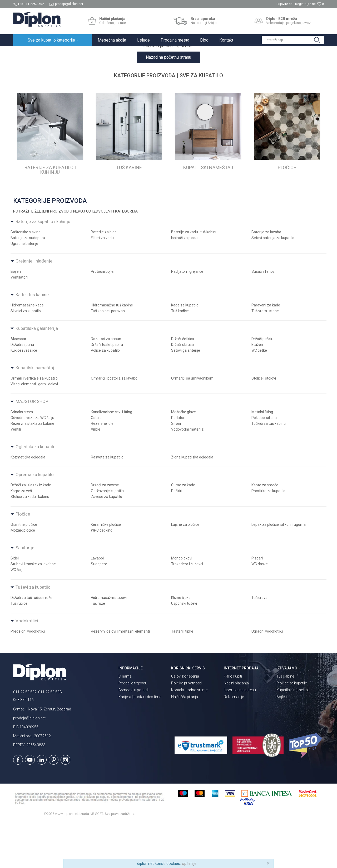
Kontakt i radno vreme (189, 736)
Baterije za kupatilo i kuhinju (43, 268)
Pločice (23, 560)
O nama (125, 722)
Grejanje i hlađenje (34, 307)
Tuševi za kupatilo (33, 633)
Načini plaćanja (236, 729)
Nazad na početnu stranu (168, 103)
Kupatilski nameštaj (35, 414)
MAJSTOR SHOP (32, 447)
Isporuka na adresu (240, 736)
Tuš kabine (285, 722)
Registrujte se (305, 4)
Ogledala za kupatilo (36, 493)
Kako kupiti (233, 722)
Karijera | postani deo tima (140, 743)
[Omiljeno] (320, 4)
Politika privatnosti (186, 729)
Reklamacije (234, 743)
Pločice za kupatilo (292, 729)
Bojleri (282, 743)
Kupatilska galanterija (37, 374)
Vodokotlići (27, 667)
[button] (293, 40)
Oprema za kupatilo (35, 521)
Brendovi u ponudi (133, 736)
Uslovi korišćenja (185, 722)
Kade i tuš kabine (32, 341)
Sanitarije (25, 594)
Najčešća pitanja (185, 743)
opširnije (189, 864)
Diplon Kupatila (25, 52)
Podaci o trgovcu (133, 729)
